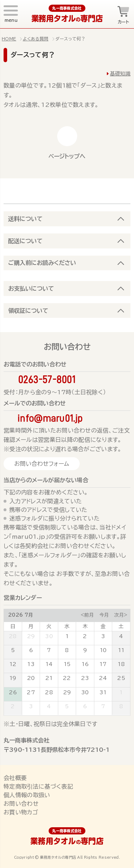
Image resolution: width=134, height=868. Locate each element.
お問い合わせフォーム (42, 464)
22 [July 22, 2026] (67, 678)
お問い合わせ (21, 804)
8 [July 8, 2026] (67, 650)
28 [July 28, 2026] (49, 692)
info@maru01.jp (50, 418)
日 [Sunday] (13, 626)
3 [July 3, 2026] (103, 636)
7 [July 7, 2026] (49, 650)
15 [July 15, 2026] (67, 664)
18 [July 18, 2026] (121, 664)
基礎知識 (120, 74)
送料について (25, 219)
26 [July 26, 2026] (13, 692)
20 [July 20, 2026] (31, 678)
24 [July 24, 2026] (103, 678)
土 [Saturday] (121, 626)
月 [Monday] (31, 626)
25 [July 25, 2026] (121, 678)
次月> (121, 615)
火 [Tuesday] (49, 626)
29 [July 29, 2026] (67, 692)
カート (123, 22)
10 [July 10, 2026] (103, 650)
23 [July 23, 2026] (85, 678)
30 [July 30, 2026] (85, 692)
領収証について (28, 311)
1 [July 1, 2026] (67, 636)
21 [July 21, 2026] (49, 678)
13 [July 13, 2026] (31, 664)
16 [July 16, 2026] (85, 664)
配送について (25, 241)
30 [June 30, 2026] (49, 636)
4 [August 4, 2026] (49, 706)
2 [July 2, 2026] (85, 636)
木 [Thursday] (85, 626)
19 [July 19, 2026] (13, 678)
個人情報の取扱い (27, 795)
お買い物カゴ (21, 812)
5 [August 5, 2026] (67, 706)
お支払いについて (31, 288)
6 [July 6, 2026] (31, 650)
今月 (104, 615)
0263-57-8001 (47, 379)
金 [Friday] (103, 626)
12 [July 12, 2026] (13, 664)
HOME (9, 39)
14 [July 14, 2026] (49, 664)
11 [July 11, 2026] (121, 650)
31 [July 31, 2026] (103, 692)
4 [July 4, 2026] (121, 636)
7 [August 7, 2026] (103, 706)
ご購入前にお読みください (42, 263)
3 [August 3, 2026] (31, 706)
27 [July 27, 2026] (31, 692)
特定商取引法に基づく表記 (38, 786)
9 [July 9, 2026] (85, 650)
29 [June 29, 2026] (31, 636)
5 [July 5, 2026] (13, 650)
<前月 (87, 615)
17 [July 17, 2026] (103, 664)
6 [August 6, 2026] (85, 706)
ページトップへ (67, 156)
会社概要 (15, 778)
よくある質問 (36, 39)
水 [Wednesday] (67, 626)
